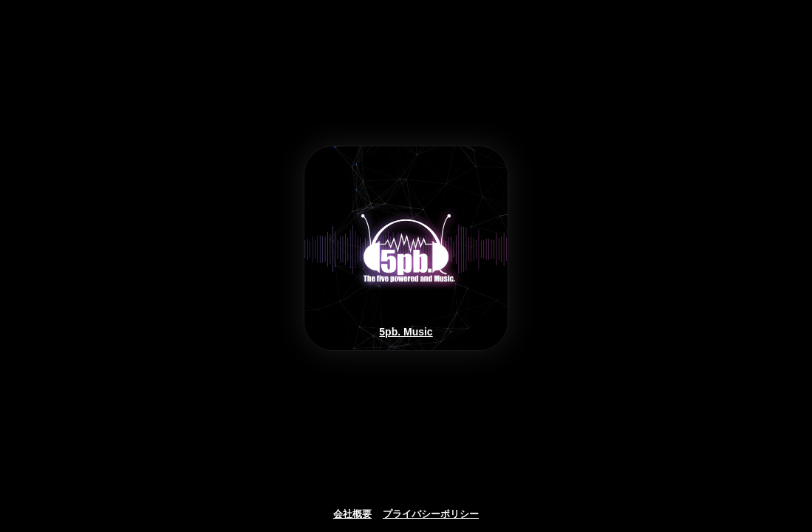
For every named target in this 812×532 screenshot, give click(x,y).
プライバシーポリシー (431, 514)
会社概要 (352, 514)
